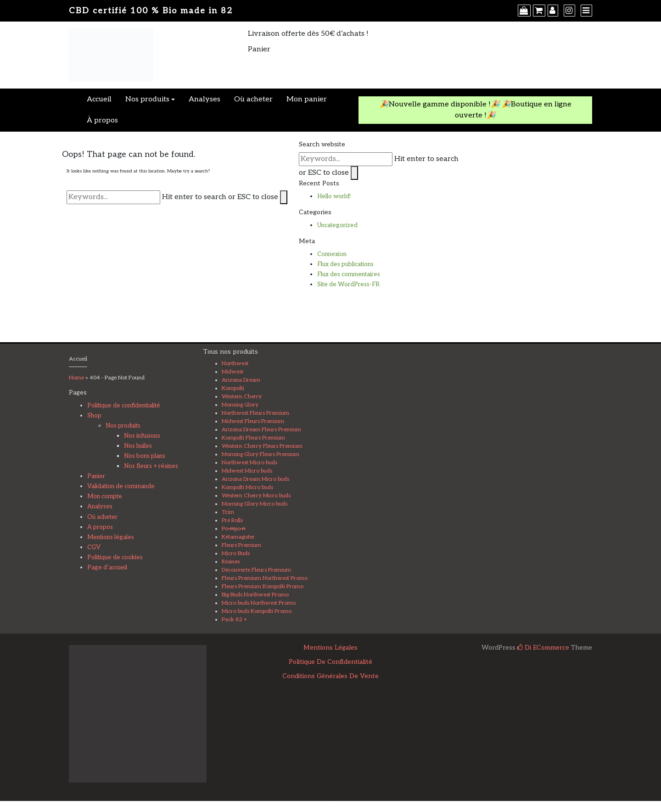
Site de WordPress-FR (348, 284)
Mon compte (105, 496)
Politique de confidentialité (124, 406)
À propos (102, 120)
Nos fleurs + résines (151, 466)
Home (76, 378)
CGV (94, 547)
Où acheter (253, 99)
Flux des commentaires (349, 274)
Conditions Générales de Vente (330, 676)
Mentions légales (111, 537)
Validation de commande (121, 486)
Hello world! (334, 196)
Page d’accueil (107, 567)
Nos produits (147, 99)
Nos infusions (142, 436)
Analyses (204, 99)
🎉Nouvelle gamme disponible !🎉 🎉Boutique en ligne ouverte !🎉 (476, 110)
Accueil (99, 99)
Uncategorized (337, 225)
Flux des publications (345, 264)
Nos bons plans (145, 456)
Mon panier (307, 99)
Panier (96, 476)
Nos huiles (138, 446)
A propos (100, 527)
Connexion (332, 254)
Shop (94, 416)
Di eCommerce (543, 648)
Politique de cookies (115, 557)
